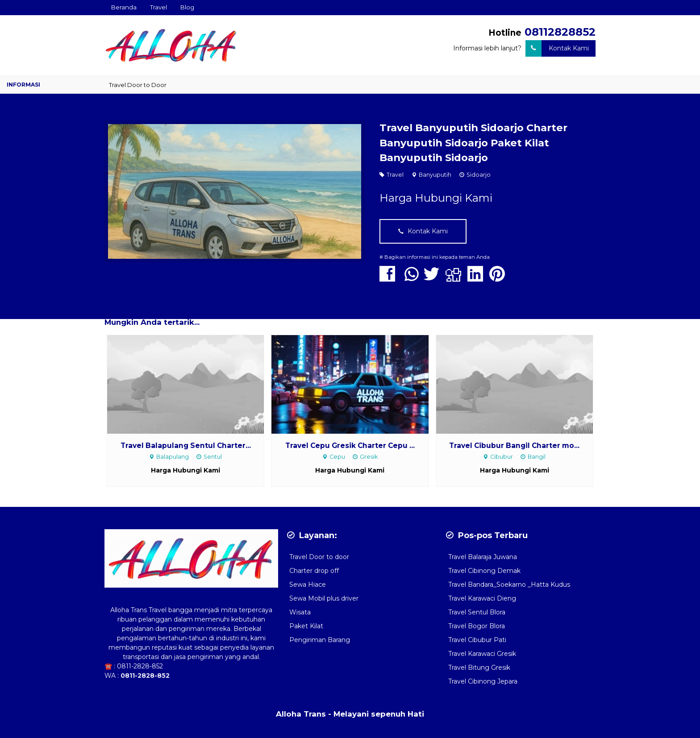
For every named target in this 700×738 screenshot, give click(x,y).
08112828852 (560, 32)
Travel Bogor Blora (477, 626)
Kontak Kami (557, 48)
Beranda (124, 7)
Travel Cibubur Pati (477, 640)
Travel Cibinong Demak (484, 571)
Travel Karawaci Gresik (482, 654)
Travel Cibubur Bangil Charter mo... (514, 446)
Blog (187, 7)
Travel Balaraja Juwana (483, 557)
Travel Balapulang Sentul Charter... (186, 446)
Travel (158, 7)
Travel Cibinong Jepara (483, 681)
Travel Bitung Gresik (479, 668)
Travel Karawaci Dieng (482, 598)
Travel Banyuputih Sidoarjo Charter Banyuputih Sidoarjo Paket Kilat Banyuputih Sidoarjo (473, 143)
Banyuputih (435, 175)
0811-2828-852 (140, 666)
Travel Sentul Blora (477, 612)
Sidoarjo (479, 175)
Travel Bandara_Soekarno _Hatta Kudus (509, 585)
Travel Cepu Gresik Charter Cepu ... (350, 446)
